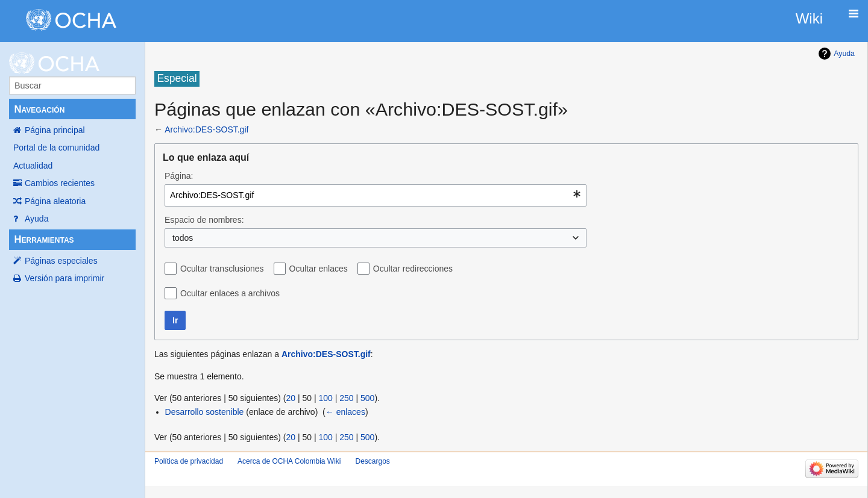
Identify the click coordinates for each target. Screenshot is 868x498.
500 (367, 398)
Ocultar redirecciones (413, 269)
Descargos (372, 461)
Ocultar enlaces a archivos (230, 293)
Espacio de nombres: (204, 220)
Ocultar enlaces (319, 269)
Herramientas (44, 239)
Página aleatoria (55, 201)
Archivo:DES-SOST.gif (206, 129)
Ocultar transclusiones (222, 269)
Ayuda (36, 219)
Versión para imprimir (64, 278)
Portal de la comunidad (56, 148)
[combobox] (376, 195)
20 (291, 398)
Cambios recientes (60, 183)
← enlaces (345, 412)
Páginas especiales (61, 261)
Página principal (55, 130)
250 (346, 398)
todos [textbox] (183, 238)
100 (325, 398)
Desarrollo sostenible (205, 412)
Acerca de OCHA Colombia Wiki (289, 461)
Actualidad (33, 166)
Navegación (39, 109)
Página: (179, 176)
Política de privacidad (189, 461)
